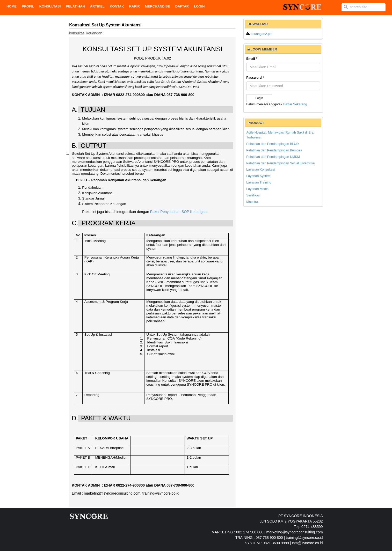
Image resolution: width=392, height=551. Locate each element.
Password (255, 78)
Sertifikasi (253, 195)
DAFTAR (182, 6)
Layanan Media (257, 189)
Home (12, 6)
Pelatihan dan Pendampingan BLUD (272, 144)
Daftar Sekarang (295, 104)
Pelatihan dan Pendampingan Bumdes (274, 150)
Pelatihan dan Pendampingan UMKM (273, 157)
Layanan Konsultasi (260, 170)
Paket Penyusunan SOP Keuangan (178, 212)
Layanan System (258, 176)
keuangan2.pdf (262, 34)
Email (252, 59)
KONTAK (117, 6)
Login (199, 6)
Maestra (252, 202)
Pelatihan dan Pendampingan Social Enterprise (280, 163)
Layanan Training (259, 182)
